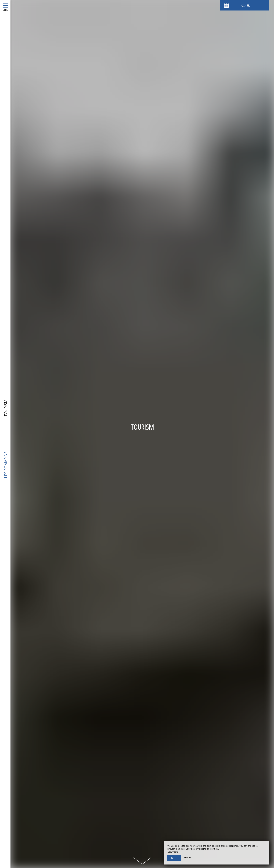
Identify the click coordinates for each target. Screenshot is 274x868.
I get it (174, 858)
